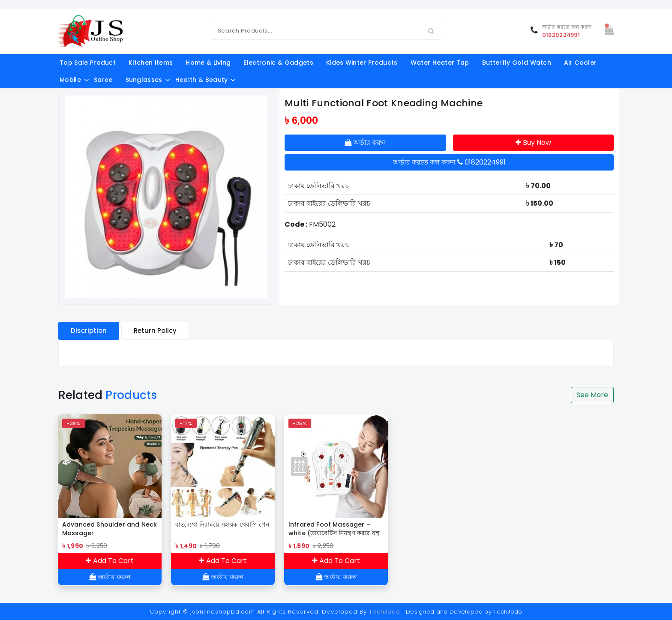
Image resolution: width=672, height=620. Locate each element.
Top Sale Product (88, 63)
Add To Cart (110, 561)
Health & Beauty (202, 80)
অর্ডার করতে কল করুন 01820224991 (449, 162)
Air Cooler (580, 63)
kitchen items (151, 63)
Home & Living (208, 63)
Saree (103, 80)
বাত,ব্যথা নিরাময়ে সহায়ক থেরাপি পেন (222, 524)
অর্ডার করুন (365, 142)
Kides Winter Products (362, 63)
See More (592, 395)
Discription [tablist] (89, 331)
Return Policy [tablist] (155, 331)
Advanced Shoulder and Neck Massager (109, 529)
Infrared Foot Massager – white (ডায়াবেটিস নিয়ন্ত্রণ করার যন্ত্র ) (334, 529)
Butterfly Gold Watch (517, 63)
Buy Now (533, 142)
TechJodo (385, 612)
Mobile (70, 80)
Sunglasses (144, 80)
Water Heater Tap (440, 63)
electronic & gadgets (278, 63)
